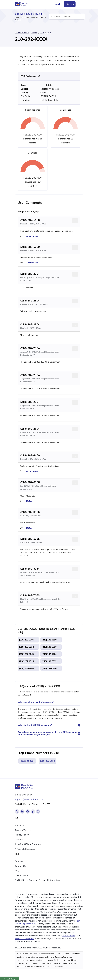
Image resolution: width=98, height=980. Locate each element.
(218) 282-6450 (30, 455)
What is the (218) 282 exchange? (35, 725)
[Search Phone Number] (81, 17)
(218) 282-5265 (30, 539)
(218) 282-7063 (30, 595)
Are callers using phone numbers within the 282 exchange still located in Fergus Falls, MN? (47, 733)
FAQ (17, 871)
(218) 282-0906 (30, 482)
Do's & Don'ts (22, 876)
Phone (34, 33)
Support (19, 861)
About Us (20, 826)
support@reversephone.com (29, 799)
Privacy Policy (22, 835)
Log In (58, 4)
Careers (19, 840)
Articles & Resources (25, 849)
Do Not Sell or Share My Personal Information (37, 880)
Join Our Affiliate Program (28, 844)
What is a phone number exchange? (36, 702)
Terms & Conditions (25, 939)
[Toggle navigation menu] (80, 4)
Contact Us (20, 866)
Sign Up (70, 4)
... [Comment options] (75, 221)
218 (42, 33)
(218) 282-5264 (30, 569)
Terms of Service (23, 830)
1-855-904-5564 (24, 795)
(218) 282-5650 (30, 220)
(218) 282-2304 (30, 274)
